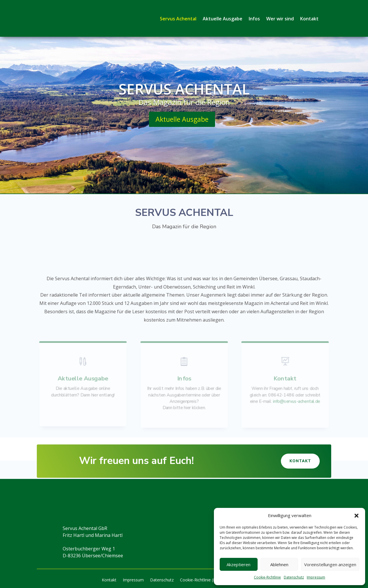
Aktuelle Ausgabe (223, 19)
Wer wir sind (280, 19)
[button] (356, 516)
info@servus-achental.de (296, 401)
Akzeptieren (238, 564)
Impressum (316, 577)
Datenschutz (294, 577)
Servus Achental (178, 19)
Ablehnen (279, 564)
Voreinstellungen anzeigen (330, 564)
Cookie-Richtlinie (267, 577)
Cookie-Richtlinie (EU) (200, 580)
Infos (254, 19)
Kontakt (309, 19)
